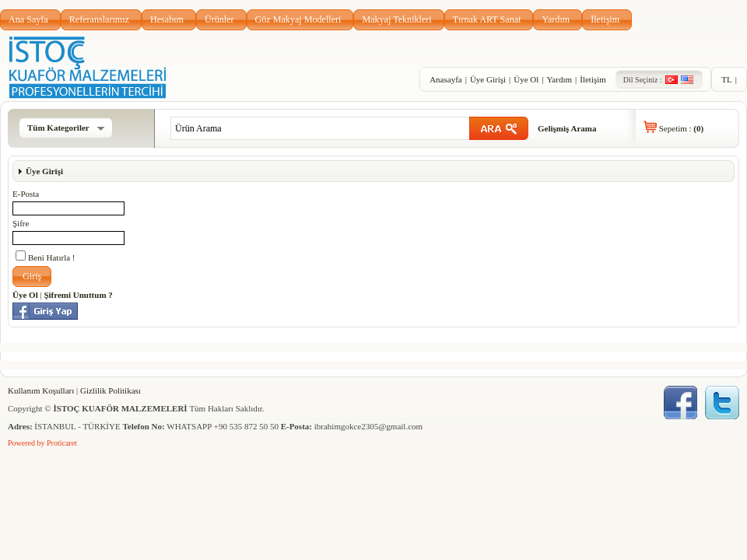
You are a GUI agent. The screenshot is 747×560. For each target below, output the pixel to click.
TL (726, 79)
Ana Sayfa (28, 19)
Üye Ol (526, 79)
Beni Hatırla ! (45, 256)
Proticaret (62, 443)
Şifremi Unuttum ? (78, 295)
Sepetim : (681, 128)
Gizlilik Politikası (110, 390)
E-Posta (26, 194)
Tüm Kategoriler (66, 128)
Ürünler (219, 19)
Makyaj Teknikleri (396, 19)
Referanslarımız (99, 19)
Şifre (21, 223)
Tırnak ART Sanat (487, 19)
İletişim (605, 19)
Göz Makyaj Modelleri (298, 19)
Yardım (556, 19)
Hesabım (167, 19)
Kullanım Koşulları (41, 390)
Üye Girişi (488, 79)
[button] (32, 276)
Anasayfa (446, 79)
